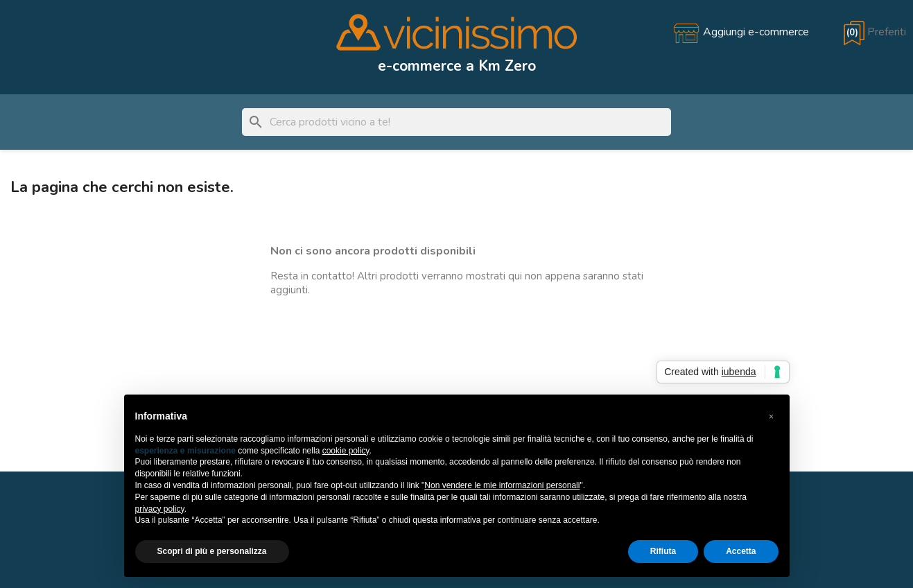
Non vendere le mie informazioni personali (502, 485)
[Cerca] (456, 122)
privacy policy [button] (160, 509)
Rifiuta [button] (663, 551)
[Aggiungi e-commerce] (741, 32)
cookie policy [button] (346, 451)
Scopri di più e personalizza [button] (212, 551)
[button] (772, 417)
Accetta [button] (741, 551)
